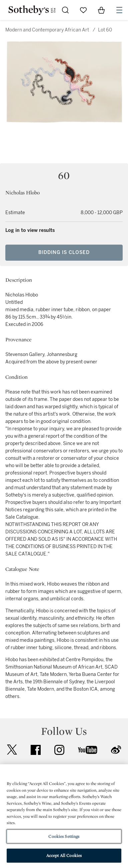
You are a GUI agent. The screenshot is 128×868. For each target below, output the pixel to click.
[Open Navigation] (119, 10)
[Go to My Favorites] (83, 10)
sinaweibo (116, 750)
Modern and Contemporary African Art (47, 30)
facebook (36, 750)
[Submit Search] (65, 10)
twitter (12, 750)
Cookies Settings (64, 836)
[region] (64, 816)
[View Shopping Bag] (101, 10)
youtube (88, 750)
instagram (59, 750)
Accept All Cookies (64, 855)
